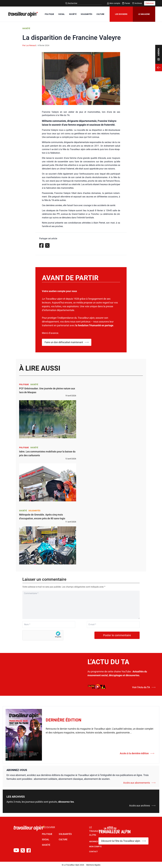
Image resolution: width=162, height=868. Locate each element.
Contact (93, 852)
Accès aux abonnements (139, 783)
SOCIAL (62, 14)
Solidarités (34, 511)
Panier (126, 3)
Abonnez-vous (96, 841)
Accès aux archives (142, 806)
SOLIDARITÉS (86, 14)
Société (26, 28)
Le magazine (144, 14)
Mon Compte (95, 847)
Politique (24, 384)
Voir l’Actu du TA (144, 687)
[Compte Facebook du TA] (29, 850)
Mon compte (114, 3)
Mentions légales (93, 865)
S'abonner (150, 3)
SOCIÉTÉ (73, 14)
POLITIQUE (49, 14)
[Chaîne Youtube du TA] (16, 850)
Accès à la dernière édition (137, 753)
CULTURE (100, 14)
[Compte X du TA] (23, 850)
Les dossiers (121, 14)
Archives (137, 3)
